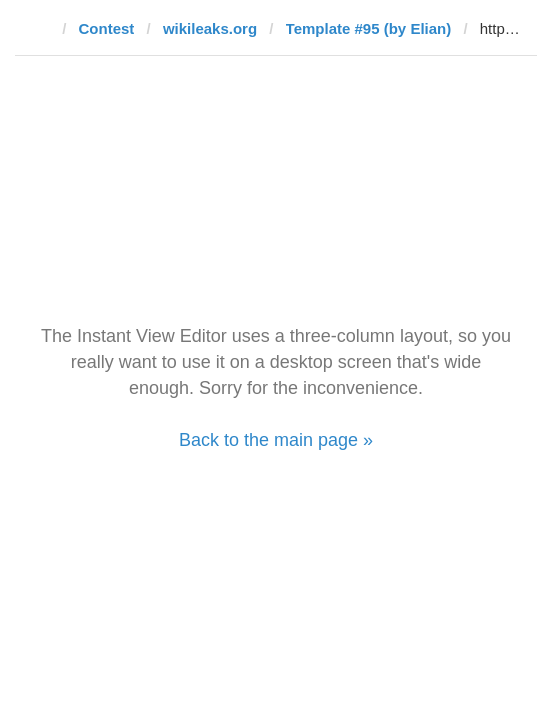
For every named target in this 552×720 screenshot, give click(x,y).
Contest (107, 28)
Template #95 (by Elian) (369, 28)
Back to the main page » (276, 440)
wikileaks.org (210, 28)
